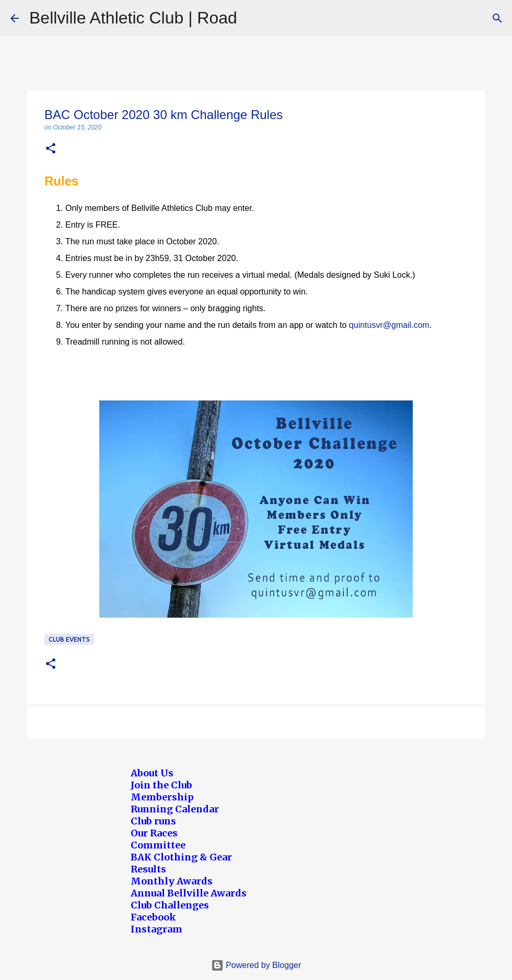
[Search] (497, 18)
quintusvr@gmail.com (389, 325)
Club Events (69, 639)
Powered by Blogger (256, 965)
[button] (51, 149)
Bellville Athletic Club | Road (133, 18)
